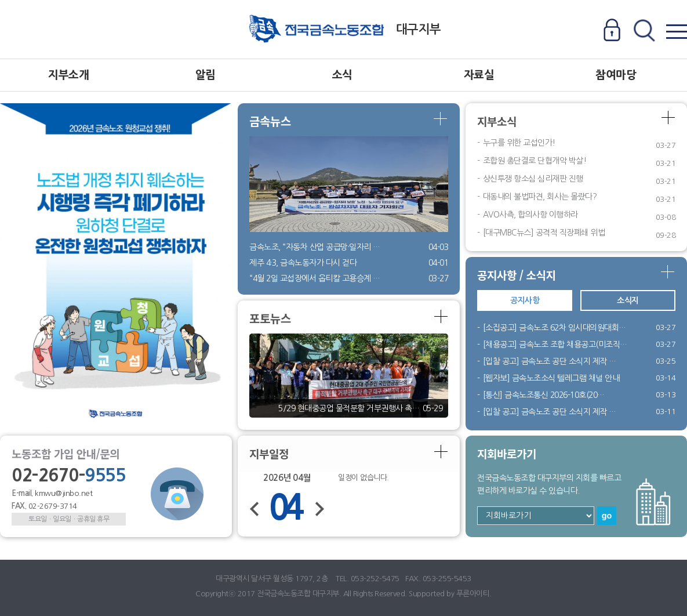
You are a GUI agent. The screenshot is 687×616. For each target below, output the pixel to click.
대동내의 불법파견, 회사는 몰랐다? (540, 197)
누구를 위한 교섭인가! (519, 143)
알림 (206, 75)
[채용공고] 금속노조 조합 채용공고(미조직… (555, 345)
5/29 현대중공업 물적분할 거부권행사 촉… (349, 408)
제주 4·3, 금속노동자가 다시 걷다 (303, 263)
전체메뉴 (676, 31)
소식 (342, 75)
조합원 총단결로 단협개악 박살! (535, 161)
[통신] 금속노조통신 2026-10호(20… (544, 395)
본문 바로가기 (0, 0)
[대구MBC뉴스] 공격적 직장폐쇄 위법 (544, 233)
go (607, 516)
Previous (285, 272)
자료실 (479, 75)
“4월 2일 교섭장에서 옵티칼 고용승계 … (315, 278)
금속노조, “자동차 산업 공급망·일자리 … (315, 247)
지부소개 (68, 75)
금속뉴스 (270, 121)
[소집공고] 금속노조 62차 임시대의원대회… (555, 328)
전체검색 (644, 31)
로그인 (612, 31)
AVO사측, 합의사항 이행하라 (530, 215)
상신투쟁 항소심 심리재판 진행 (533, 179)
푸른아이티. (474, 594)
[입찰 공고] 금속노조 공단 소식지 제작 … (550, 361)
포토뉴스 (270, 318)
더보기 (441, 119)
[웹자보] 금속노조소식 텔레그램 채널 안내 (551, 378)
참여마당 (616, 75)
